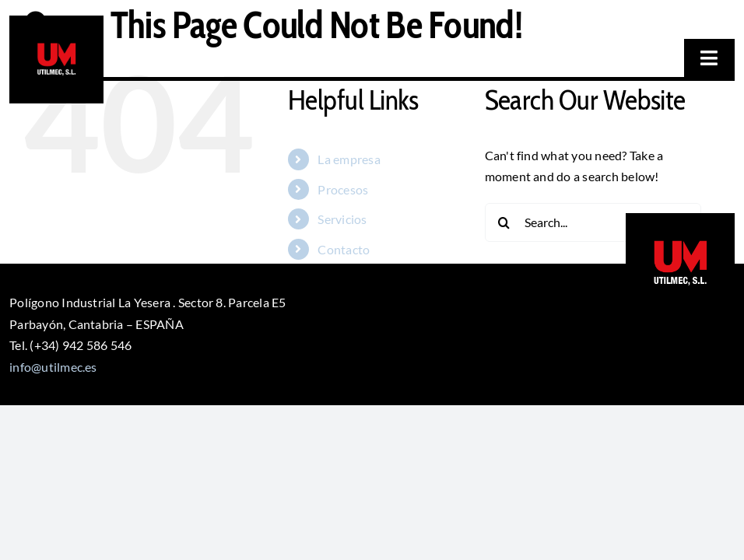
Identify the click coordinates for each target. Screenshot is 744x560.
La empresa (349, 159)
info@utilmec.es (53, 367)
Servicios (342, 219)
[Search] (504, 222)
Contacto (344, 249)
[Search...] (593, 222)
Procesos (343, 189)
